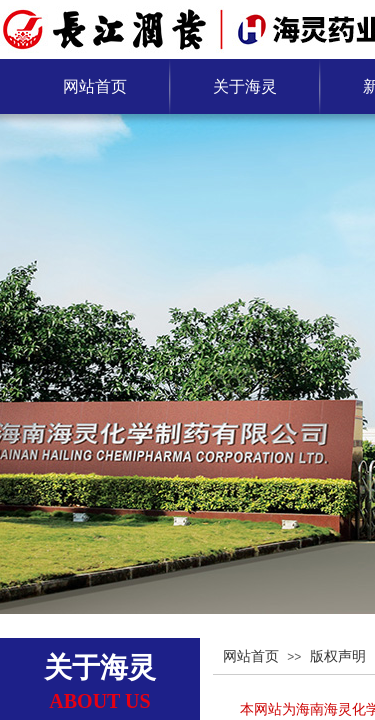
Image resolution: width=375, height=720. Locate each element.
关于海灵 (245, 86)
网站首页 (95, 86)
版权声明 (338, 656)
